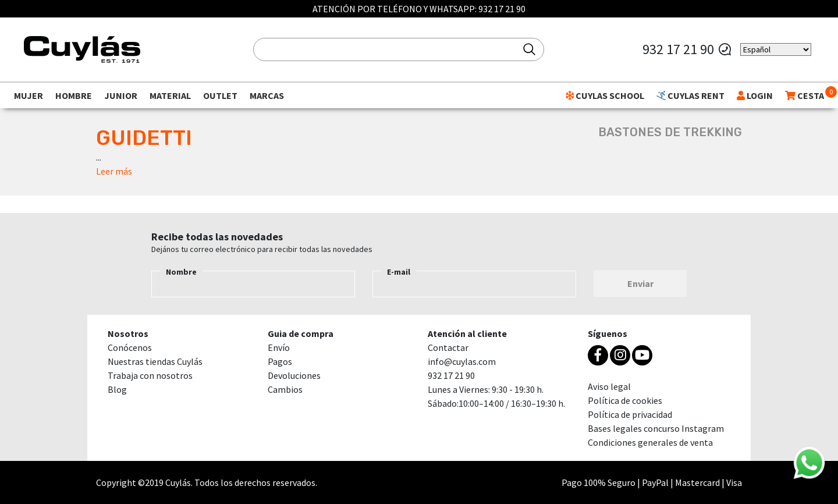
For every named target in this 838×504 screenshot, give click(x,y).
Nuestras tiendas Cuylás (155, 361)
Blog (117, 389)
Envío (279, 347)
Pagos (280, 361)
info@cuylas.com (462, 361)
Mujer (29, 95)
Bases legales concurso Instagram (656, 428)
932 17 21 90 (502, 9)
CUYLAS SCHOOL (605, 95)
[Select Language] (776, 49)
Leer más (114, 171)
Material (170, 95)
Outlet (220, 95)
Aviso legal (609, 386)
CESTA (805, 95)
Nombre (181, 272)
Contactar (448, 347)
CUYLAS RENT (690, 95)
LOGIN (755, 95)
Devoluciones (294, 375)
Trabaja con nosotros (150, 375)
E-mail (399, 272)
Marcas (267, 95)
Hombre (74, 95)
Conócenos (130, 347)
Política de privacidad (630, 414)
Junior (121, 95)
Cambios (285, 389)
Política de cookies (625, 400)
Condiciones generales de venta (650, 442)
